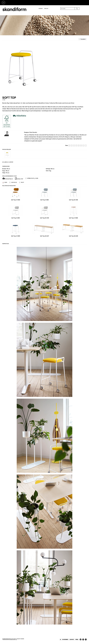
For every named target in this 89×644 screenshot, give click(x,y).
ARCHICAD (13, 182)
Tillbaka (83, 39)
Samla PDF (19, 179)
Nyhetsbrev (65, 640)
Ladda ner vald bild (8, 162)
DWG (5, 182)
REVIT (22, 182)
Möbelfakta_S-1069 (32, 178)
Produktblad (8, 179)
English (46, 8)
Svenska (41, 8)
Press (77, 640)
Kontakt (72, 640)
